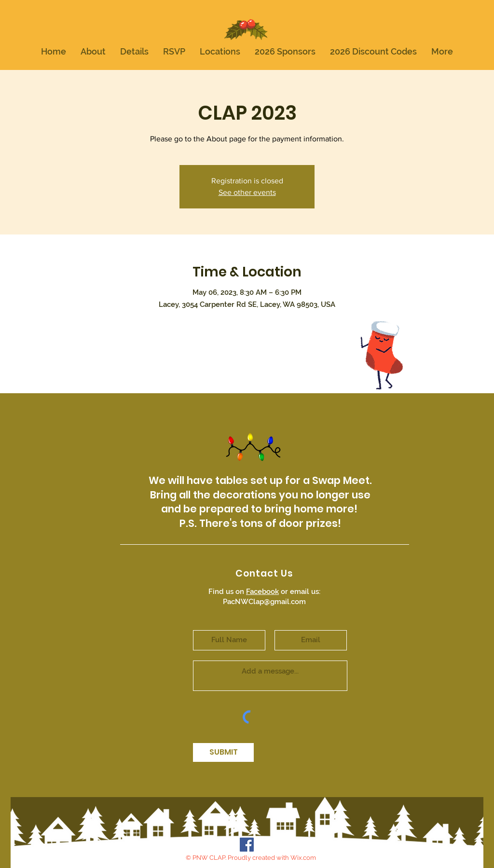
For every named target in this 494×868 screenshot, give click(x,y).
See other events (247, 192)
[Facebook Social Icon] (247, 845)
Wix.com (303, 858)
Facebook (262, 592)
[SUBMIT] (223, 752)
